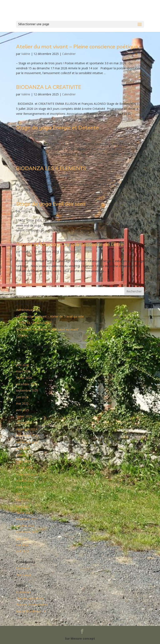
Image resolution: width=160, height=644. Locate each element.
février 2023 (24, 513)
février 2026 (24, 378)
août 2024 (23, 448)
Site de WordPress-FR (31, 611)
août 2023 (23, 487)
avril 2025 (22, 410)
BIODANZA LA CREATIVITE (49, 87)
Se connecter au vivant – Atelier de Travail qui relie (50, 316)
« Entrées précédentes (31, 284)
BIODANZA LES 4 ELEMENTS (51, 168)
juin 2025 (22, 397)
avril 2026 (22, 365)
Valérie (26, 54)
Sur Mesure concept (80, 638)
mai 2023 (22, 500)
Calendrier (69, 54)
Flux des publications (30, 598)
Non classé (24, 575)
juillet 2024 (23, 455)
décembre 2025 (27, 384)
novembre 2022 (27, 519)
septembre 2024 (27, 442)
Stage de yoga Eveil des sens (51, 204)
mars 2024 (23, 461)
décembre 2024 (27, 429)
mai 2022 (22, 545)
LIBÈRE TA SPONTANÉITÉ (34, 323)
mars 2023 (23, 506)
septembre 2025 (27, 390)
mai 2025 (22, 403)
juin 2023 (22, 493)
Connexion (23, 592)
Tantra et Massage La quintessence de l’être (70, 244)
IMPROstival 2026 (28, 310)
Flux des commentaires (32, 605)
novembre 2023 (27, 474)
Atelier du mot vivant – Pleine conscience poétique (77, 46)
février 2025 (24, 416)
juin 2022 (22, 538)
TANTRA (22, 336)
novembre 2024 (27, 436)
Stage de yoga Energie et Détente (57, 127)
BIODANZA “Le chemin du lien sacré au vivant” (47, 329)
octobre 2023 (25, 480)
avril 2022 (22, 551)
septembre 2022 (27, 532)
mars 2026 (23, 371)
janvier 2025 (24, 423)
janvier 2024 (24, 468)
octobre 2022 (25, 526)
